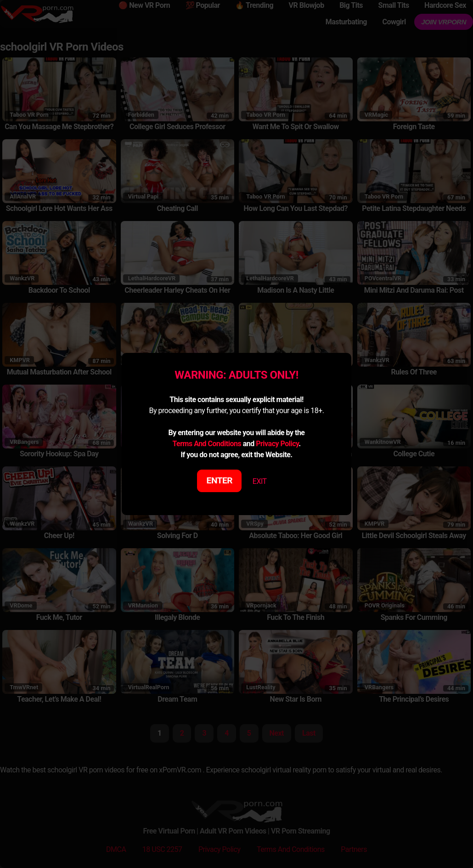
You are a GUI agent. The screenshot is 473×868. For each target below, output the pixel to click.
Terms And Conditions (207, 444)
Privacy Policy (277, 444)
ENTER (220, 480)
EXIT (260, 481)
